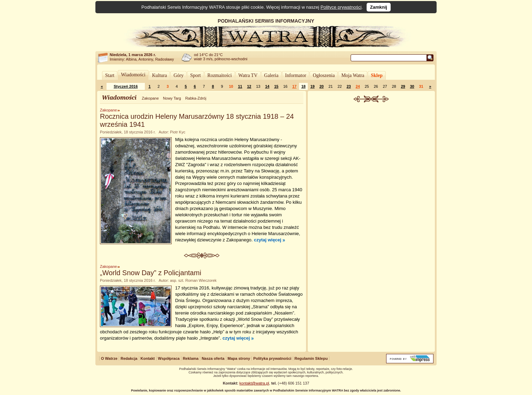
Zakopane (150, 98)
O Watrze (109, 358)
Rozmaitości (220, 75)
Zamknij (379, 7)
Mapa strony (239, 358)
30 (412, 86)
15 (276, 86)
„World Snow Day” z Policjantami (151, 273)
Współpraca (169, 358)
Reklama (191, 358)
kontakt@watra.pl (254, 383)
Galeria (271, 75)
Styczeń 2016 (126, 86)
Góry (178, 75)
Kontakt (148, 358)
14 (267, 86)
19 (312, 86)
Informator (296, 75)
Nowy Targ (172, 98)
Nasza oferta (213, 358)
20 (321, 86)
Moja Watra (353, 75)
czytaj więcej (268, 240)
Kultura (160, 75)
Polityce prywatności (341, 7)
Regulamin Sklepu (311, 358)
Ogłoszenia (324, 75)
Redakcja (129, 358)
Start (110, 75)
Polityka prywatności (272, 358)
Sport (195, 75)
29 (403, 86)
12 (249, 86)
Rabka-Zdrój (196, 98)
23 (349, 86)
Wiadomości (133, 75)
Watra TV (248, 75)
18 (303, 86)
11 (240, 86)
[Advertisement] (371, 155)
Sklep (377, 75)
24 (358, 86)
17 (294, 86)
